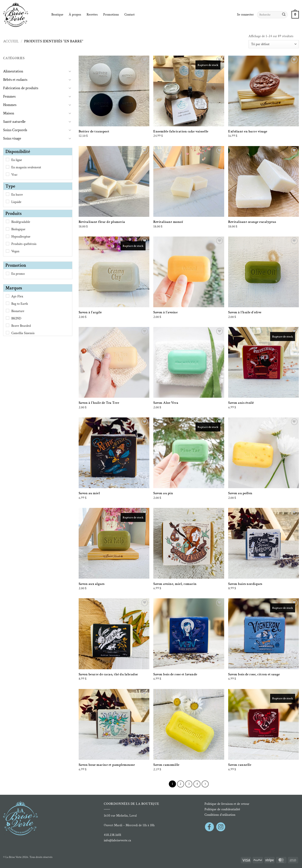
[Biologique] (8, 229)
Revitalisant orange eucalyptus (252, 222)
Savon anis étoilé (241, 403)
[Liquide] (8, 201)
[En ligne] (8, 159)
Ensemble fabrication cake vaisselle (181, 131)
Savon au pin (163, 493)
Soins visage (12, 138)
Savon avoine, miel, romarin (175, 584)
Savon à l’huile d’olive (245, 312)
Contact (130, 15)
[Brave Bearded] (8, 325)
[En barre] (8, 194)
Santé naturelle (14, 122)
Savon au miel (89, 493)
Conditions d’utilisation (220, 815)
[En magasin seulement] (8, 167)
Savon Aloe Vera (166, 403)
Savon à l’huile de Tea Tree (99, 403)
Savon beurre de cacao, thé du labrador (108, 674)
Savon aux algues (92, 584)
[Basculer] (70, 71)
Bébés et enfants (15, 80)
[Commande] (274, 44)
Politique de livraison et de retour (227, 804)
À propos (75, 15)
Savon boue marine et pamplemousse (107, 765)
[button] (245, 15)
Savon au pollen (240, 493)
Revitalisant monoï (168, 222)
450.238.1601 (113, 835)
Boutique (57, 15)
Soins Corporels (15, 130)
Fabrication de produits (21, 88)
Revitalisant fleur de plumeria (102, 222)
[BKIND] (8, 318)
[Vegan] (8, 251)
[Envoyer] (284, 15)
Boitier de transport (94, 131)
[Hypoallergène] (8, 236)
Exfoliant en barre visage (248, 131)
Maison (9, 113)
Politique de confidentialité (222, 809)
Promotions (111, 15)
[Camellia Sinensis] (8, 333)
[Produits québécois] (8, 244)
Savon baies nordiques (245, 584)
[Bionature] (8, 311)
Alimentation (13, 71)
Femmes (9, 96)
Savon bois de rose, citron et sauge (254, 674)
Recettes (92, 15)
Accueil (11, 41)
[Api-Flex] (8, 296)
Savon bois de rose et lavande (175, 674)
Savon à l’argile (90, 312)
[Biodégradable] (8, 221)
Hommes (10, 105)
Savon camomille (166, 765)
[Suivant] (205, 784)
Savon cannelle (240, 765)
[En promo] (8, 273)
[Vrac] (8, 174)
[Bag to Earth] (8, 303)
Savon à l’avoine (165, 312)
